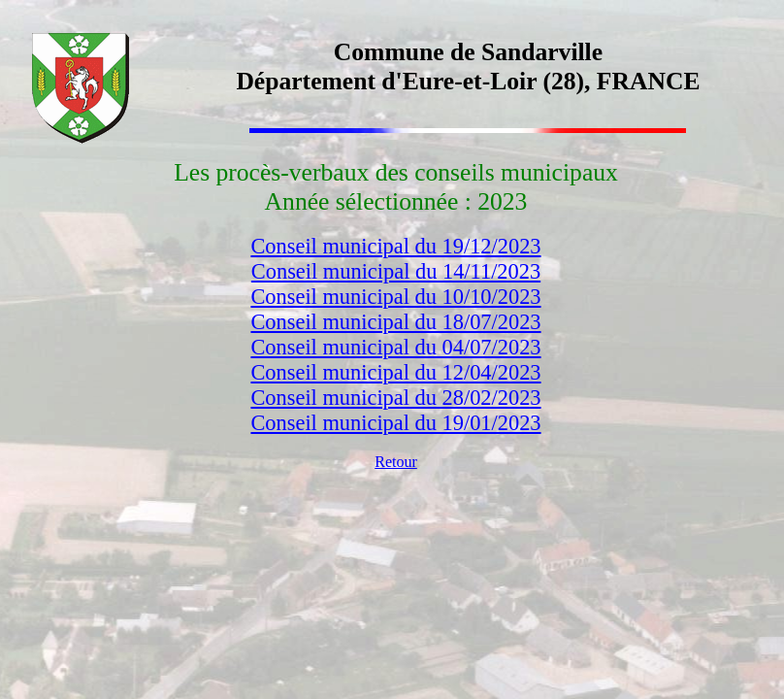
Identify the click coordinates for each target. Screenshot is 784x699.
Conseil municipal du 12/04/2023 (395, 372)
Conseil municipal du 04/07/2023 (395, 347)
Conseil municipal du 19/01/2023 (395, 423)
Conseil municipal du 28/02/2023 (395, 398)
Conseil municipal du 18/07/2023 (395, 322)
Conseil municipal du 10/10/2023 (395, 297)
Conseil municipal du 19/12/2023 (395, 246)
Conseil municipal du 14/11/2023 (396, 271)
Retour (396, 462)
